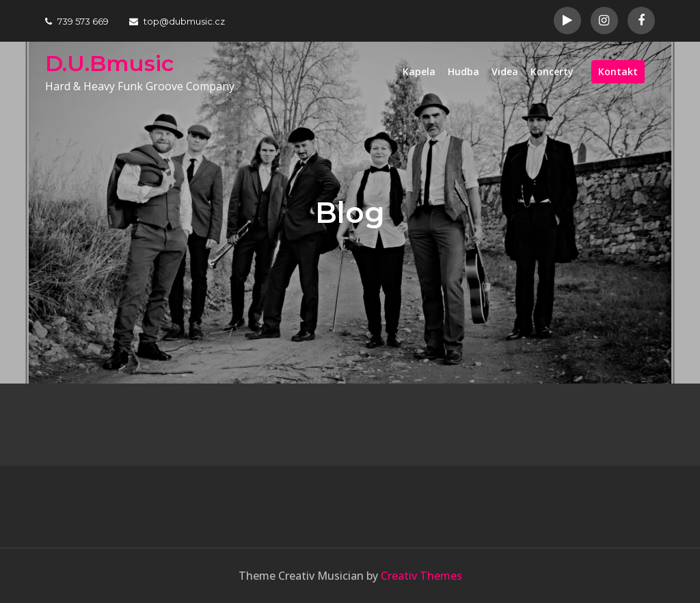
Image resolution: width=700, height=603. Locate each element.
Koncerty (552, 71)
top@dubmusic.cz (177, 21)
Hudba (463, 71)
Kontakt (618, 71)
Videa (505, 71)
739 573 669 (77, 21)
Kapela (419, 71)
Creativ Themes (421, 576)
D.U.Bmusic (109, 63)
